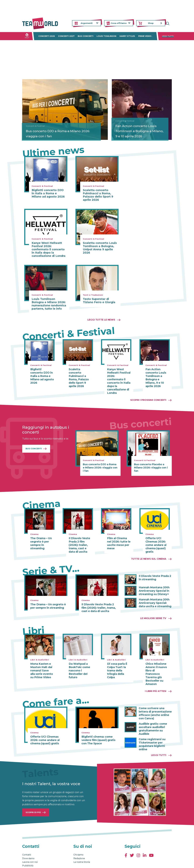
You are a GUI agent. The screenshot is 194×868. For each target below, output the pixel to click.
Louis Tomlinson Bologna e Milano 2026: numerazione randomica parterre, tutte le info (49, 304)
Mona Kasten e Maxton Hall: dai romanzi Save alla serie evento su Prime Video (41, 665)
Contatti (27, 840)
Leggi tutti (159, 741)
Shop (151, 23)
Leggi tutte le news (101, 320)
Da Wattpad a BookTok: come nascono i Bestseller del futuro (79, 665)
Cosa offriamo (119, 23)
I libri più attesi (156, 682)
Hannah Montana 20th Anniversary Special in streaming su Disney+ (153, 586)
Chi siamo (78, 840)
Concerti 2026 (47, 36)
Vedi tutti (168, 36)
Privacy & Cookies (49, 863)
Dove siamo (28, 844)
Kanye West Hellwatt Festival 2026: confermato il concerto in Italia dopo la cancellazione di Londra (49, 249)
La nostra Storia (82, 848)
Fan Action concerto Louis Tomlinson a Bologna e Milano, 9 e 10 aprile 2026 (141, 131)
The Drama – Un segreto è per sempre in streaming (40, 539)
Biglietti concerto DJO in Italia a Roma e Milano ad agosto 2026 (48, 193)
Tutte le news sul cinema (149, 554)
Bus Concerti (34, 444)
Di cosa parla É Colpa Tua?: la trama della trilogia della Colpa (116, 665)
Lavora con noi (30, 848)
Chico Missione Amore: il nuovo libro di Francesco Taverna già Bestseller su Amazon (157, 666)
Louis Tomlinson (106, 36)
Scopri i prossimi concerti (148, 396)
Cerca (170, 23)
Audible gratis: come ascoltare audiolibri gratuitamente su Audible (155, 717)
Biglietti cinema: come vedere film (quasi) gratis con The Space (98, 730)
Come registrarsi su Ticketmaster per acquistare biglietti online (151, 730)
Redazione (79, 844)
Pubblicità (28, 851)
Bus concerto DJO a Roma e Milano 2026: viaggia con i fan (51, 133)
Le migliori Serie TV (153, 613)
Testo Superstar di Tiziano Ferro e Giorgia (99, 301)
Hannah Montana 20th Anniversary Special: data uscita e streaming (155, 597)
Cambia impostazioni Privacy (72, 863)
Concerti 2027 (66, 36)
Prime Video (145, 36)
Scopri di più (33, 798)
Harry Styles (127, 36)
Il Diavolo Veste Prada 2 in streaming (154, 573)
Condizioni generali (31, 863)
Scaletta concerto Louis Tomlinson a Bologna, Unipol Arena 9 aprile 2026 (100, 248)
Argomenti (87, 23)
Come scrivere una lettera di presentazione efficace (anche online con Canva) (154, 704)
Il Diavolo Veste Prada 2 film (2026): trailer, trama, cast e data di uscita (80, 540)
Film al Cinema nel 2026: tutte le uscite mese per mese (119, 539)
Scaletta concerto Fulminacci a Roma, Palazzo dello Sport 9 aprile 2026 (98, 195)
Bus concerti (86, 36)
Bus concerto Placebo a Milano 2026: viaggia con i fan (151, 463)
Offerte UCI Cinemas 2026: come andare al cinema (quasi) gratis (155, 540)
